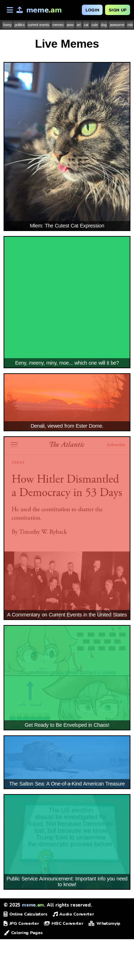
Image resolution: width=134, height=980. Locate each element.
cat (86, 25)
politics (20, 25)
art (79, 25)
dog (104, 25)
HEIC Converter (63, 923)
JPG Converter (21, 923)
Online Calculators (26, 914)
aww (70, 25)
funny (7, 25)
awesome (117, 25)
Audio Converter (73, 914)
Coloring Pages (23, 933)
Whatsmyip (104, 923)
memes (58, 25)
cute (95, 25)
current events (39, 25)
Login (92, 10)
